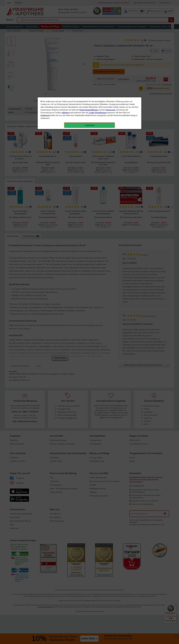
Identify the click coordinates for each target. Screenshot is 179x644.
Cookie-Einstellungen (98, 60)
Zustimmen (45, 62)
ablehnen (66, 60)
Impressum (111, 57)
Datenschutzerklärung (89, 57)
